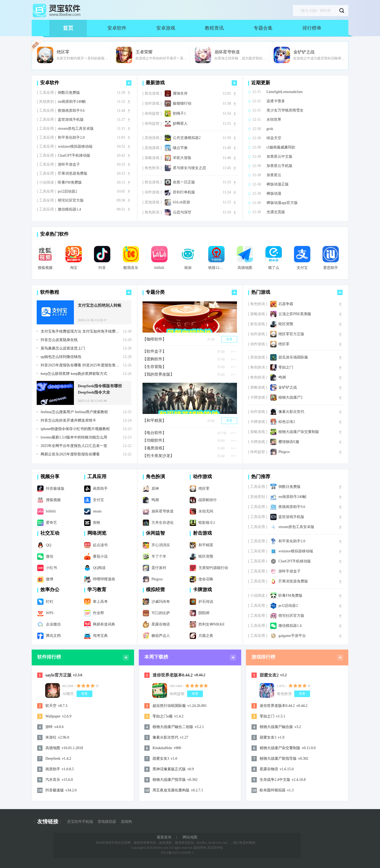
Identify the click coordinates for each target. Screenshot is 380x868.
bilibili (159, 268)
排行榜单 (312, 28)
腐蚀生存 (180, 94)
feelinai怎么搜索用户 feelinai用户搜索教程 (74, 412)
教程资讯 (214, 28)
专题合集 (263, 28)
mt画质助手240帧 (72, 102)
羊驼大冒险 (182, 158)
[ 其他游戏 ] (152, 138)
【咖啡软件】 (154, 339)
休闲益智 (155, 533)
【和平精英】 (154, 421)
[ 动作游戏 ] (152, 104)
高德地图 (245, 268)
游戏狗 (126, 822)
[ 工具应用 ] (46, 93)
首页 (68, 28)
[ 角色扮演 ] (152, 168)
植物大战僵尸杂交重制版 (299, 432)
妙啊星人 (180, 124)
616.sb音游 (181, 202)
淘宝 (74, 268)
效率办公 (50, 590)
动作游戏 (202, 477)
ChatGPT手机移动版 (74, 156)
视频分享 (50, 477)
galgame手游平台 (292, 636)
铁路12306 (216, 268)
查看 (229, 339)
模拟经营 (155, 590)
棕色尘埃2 (287, 422)
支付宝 (302, 268)
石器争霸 (286, 304)
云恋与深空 (182, 212)
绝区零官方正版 (291, 334)
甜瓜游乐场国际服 (293, 357)
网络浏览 (97, 533)
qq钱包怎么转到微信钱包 (61, 357)
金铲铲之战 (304, 52)
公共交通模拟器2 (187, 138)
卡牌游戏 (202, 590)
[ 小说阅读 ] (46, 183)
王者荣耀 (144, 52)
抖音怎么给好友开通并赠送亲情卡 (68, 421)
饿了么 (274, 268)
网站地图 (190, 837)
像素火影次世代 (291, 412)
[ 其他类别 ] (46, 102)
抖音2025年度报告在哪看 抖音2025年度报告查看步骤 (82, 365)
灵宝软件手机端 (80, 822)
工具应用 (97, 477)
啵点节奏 (180, 148)
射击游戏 (202, 533)
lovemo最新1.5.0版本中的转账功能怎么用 (74, 437)
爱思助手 (331, 268)
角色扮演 (155, 477)
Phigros (284, 452)
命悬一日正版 (184, 182)
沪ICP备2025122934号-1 (177, 853)
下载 (129, 93)
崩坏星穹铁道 (227, 52)
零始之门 (286, 367)
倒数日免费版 (69, 93)
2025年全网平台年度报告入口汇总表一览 (74, 446)
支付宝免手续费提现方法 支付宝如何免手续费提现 (82, 332)
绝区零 (63, 52)
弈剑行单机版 (184, 192)
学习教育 (97, 590)
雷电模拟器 (107, 822)
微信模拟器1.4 (69, 209)
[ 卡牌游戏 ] (258, 398)
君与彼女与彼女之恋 (189, 168)
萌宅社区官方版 (71, 200)
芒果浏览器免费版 (73, 174)
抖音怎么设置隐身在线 (59, 340)
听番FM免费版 (70, 183)
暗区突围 (286, 324)
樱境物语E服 (289, 442)
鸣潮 (282, 377)
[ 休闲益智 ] (152, 114)
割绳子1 (179, 114)
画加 (188, 268)
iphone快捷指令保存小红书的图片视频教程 (75, 429)
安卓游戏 (166, 28)
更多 (129, 83)
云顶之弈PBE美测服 (295, 314)
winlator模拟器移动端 (75, 147)
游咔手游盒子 (69, 165)
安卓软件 (117, 28)
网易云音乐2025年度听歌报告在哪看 (70, 454)
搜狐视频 (45, 268)
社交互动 (50, 533)
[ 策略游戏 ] (152, 158)
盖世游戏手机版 (71, 120)
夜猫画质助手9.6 (71, 111)
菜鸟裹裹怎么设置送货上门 (63, 348)
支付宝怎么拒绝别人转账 (100, 305)
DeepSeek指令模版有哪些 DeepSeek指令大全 (100, 389)
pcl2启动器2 (67, 192)
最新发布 (164, 837)
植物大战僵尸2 (290, 398)
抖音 (102, 268)
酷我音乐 (131, 268)
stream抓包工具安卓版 (76, 129)
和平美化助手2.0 (71, 138)
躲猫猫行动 (182, 104)
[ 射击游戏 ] (152, 94)
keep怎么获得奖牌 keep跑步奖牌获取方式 (74, 374)
